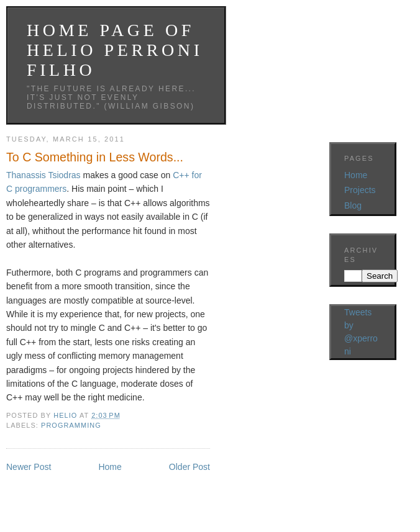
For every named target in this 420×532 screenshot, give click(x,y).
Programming (71, 425)
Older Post (189, 467)
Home (110, 467)
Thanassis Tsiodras (43, 175)
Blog (353, 205)
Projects (360, 190)
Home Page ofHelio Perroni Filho (115, 50)
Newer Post (29, 467)
